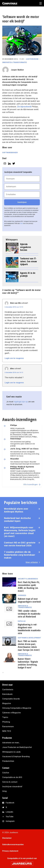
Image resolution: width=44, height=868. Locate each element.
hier (21, 223)
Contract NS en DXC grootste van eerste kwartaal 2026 (20, 544)
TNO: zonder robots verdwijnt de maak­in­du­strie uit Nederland (29, 614)
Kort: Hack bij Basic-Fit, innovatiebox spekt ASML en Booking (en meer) (29, 586)
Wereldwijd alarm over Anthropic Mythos (16, 510)
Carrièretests (8, 690)
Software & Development (29, 638)
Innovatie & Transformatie (15, 62)
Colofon (6, 773)
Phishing (6, 722)
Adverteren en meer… (11, 743)
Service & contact (10, 782)
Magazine (7, 703)
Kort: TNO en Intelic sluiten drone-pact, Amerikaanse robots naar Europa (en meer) (29, 645)
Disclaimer (7, 838)
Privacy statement (10, 851)
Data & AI (22, 621)
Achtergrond (32, 59)
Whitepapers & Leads (11, 752)
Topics (5, 717)
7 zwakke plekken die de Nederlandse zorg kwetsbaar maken (20, 555)
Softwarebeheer (10, 153)
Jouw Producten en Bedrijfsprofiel (17, 747)
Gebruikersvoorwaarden (13, 845)
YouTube (10, 817)
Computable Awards (11, 699)
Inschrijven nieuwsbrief (12, 787)
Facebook (10, 803)
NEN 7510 (7, 731)
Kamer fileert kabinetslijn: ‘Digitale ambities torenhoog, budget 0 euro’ (28, 663)
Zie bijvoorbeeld (24, 107)
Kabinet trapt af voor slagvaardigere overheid (29, 600)
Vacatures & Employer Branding (16, 757)
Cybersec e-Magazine (12, 713)
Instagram (10, 821)
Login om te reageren (14, 358)
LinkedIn (9, 812)
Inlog (4, 791)
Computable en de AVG (12, 777)
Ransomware (8, 726)
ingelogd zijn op (21, 402)
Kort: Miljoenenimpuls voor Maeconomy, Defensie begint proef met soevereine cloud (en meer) (20, 532)
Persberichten (8, 761)
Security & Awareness (28, 579)
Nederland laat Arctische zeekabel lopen (17, 520)
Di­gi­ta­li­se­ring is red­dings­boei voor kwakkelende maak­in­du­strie (29, 629)
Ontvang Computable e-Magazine (17, 708)
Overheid (22, 595)
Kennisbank (7, 694)
